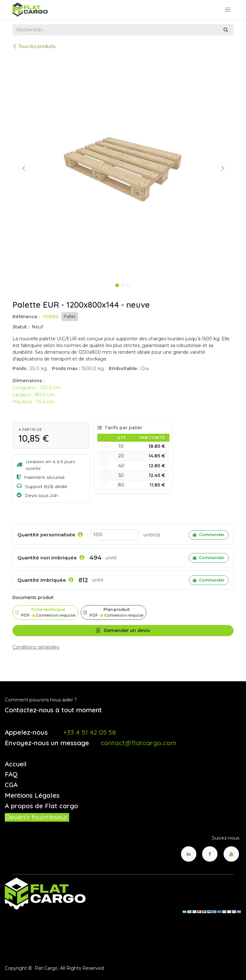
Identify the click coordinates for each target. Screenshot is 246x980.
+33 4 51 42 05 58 (90, 732)
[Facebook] (210, 854)
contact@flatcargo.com (139, 743)
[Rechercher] (226, 30)
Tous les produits (34, 46)
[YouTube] (231, 854)
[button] (24, 168)
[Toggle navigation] (228, 10)
